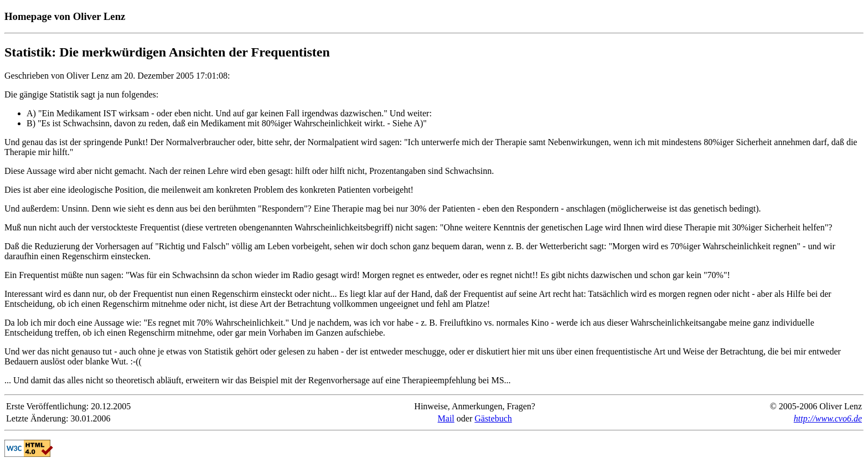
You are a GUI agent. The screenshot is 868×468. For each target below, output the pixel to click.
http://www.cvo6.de (828, 418)
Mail (446, 418)
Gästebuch (493, 418)
